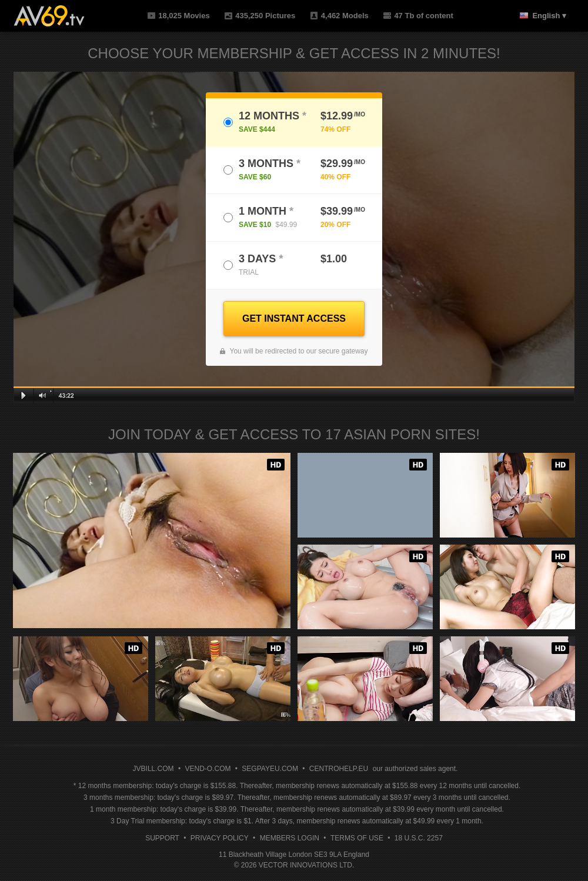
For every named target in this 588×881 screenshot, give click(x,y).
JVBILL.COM (153, 769)
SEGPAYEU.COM (270, 769)
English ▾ (549, 16)
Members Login (290, 838)
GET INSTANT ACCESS (294, 318)
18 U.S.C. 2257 (419, 838)
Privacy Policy (220, 838)
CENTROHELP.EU (339, 769)
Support (162, 838)
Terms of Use (357, 838)
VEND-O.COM (208, 769)
